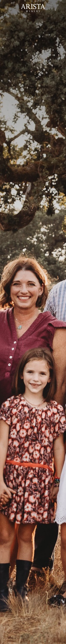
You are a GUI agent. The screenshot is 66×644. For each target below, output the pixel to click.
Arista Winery (33, 8)
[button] (7, 8)
